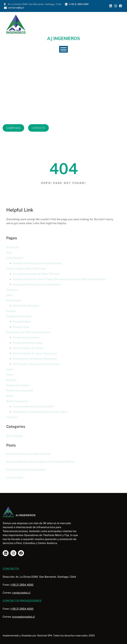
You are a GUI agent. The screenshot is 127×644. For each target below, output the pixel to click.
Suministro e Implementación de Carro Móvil (40, 412)
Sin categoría (14, 436)
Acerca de (13, 247)
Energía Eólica (22, 322)
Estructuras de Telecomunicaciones (28, 332)
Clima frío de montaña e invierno (26, 470)
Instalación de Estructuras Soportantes (37, 284)
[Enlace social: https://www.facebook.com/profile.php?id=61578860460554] (121, 6)
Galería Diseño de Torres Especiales (35, 353)
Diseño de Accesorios (26, 338)
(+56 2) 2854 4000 (22, 585)
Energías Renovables (19, 316)
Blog (9, 253)
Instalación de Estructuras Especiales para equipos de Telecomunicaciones (59, 279)
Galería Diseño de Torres (28, 348)
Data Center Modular (26, 306)
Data (9, 295)
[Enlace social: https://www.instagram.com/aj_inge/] (116, 6)
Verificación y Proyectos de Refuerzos (36, 364)
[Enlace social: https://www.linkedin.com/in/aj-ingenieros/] (111, 6)
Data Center (14, 300)
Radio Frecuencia (17, 401)
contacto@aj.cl (21, 593)
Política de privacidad (20, 391)
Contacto (12, 290)
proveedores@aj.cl (24, 617)
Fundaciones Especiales (28, 343)
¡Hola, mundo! (15, 477)
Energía (11, 311)
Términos (12, 417)
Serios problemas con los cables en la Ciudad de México (40, 462)
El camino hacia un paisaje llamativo (28, 454)
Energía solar (21, 327)
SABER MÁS (13, 128)
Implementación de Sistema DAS (33, 406)
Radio (10, 396)
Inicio (10, 375)
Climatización (15, 258)
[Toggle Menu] (63, 49)
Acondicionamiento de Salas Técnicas (36, 274)
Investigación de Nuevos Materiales (35, 359)
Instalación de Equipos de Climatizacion (37, 263)
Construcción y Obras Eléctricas (26, 269)
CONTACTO (38, 128)
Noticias (11, 380)
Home (10, 369)
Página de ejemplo (18, 385)
